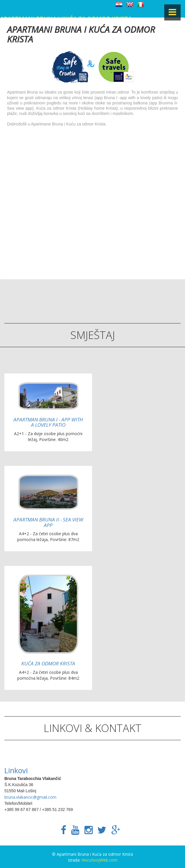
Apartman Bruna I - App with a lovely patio (48, 422)
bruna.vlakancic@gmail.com (30, 797)
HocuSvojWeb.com (100, 860)
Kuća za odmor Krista (48, 663)
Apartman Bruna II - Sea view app (48, 522)
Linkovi (16, 770)
